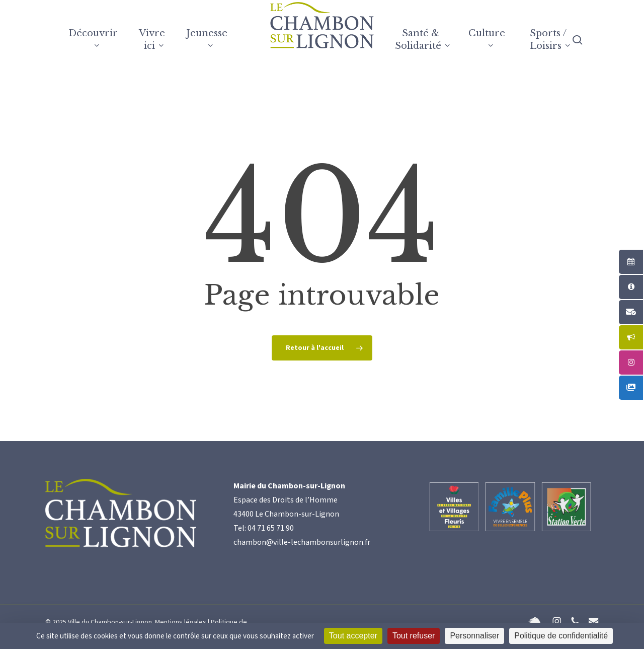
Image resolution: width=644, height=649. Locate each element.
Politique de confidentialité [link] (561, 636)
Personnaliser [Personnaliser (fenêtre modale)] (474, 636)
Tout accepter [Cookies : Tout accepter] (353, 636)
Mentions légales (181, 622)
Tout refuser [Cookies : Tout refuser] (414, 636)
